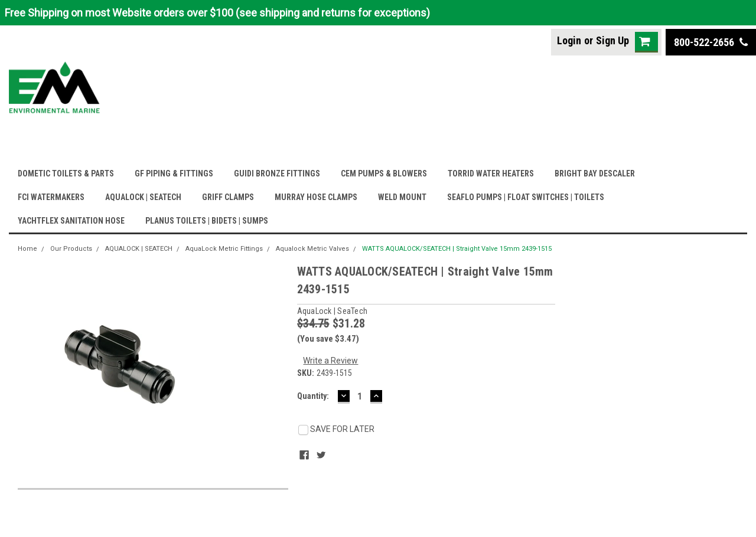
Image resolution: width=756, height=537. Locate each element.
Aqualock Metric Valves (312, 249)
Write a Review (330, 361)
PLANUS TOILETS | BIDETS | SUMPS (207, 221)
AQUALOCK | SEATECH (143, 197)
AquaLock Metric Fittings (224, 249)
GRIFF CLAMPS (228, 197)
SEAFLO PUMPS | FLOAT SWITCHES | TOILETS (526, 197)
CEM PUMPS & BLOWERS (384, 173)
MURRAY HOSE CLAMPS (316, 197)
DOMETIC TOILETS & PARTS (66, 173)
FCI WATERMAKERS (51, 197)
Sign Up (612, 40)
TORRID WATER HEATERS (491, 173)
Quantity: (313, 396)
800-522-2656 (711, 42)
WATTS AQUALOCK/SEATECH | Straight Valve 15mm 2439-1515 (457, 249)
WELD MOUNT (402, 197)
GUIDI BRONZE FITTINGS (277, 173)
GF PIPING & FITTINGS (174, 173)
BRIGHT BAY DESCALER (595, 173)
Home (27, 249)
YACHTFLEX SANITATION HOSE (71, 221)
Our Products (71, 249)
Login (569, 40)
